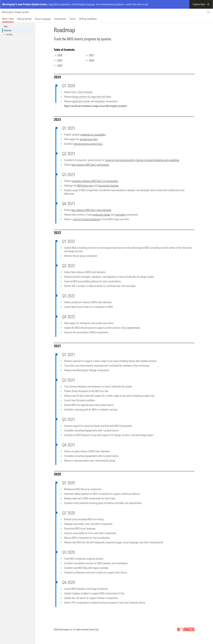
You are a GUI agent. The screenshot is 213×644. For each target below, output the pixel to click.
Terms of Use (94, 629)
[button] (18, 35)
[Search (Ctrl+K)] (209, 12)
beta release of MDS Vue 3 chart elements (91, 210)
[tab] (8, 19)
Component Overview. (108, 186)
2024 (60, 55)
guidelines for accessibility (93, 135)
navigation (100, 101)
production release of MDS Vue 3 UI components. (95, 181)
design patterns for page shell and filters (92, 97)
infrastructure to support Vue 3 (88, 144)
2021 (92, 55)
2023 (60, 60)
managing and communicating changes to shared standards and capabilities (142, 160)
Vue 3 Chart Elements (82, 92)
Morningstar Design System (16, 12)
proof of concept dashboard (86, 219)
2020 (92, 60)
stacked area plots (89, 139)
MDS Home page (85, 186)
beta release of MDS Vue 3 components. (90, 165)
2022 (60, 66)
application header (81, 101)
